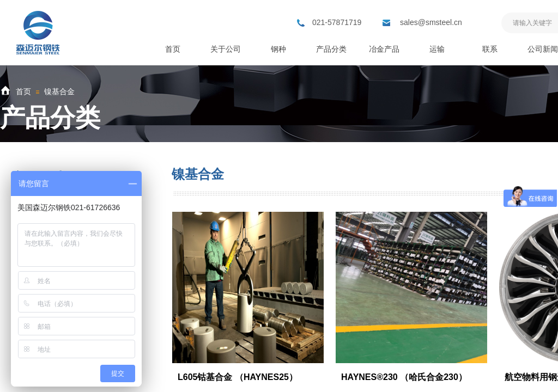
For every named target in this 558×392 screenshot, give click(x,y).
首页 (23, 91)
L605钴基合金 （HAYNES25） (238, 377)
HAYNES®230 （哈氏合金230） (404, 377)
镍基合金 (59, 91)
